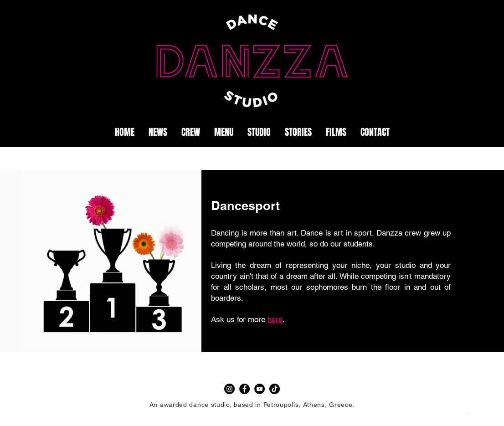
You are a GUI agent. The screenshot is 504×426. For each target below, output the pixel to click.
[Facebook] (244, 389)
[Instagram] (229, 389)
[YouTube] (260, 389)
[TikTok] (275, 389)
